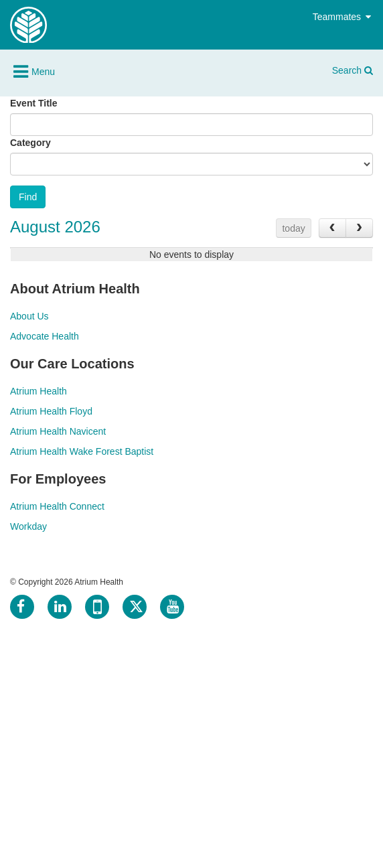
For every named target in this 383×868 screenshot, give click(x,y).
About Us (29, 316)
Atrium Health (39, 391)
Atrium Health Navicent (58, 431)
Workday (28, 526)
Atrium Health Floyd (51, 411)
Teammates (343, 17)
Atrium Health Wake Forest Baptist (82, 451)
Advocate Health (45, 336)
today (293, 228)
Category (30, 143)
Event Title (34, 103)
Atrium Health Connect (57, 506)
